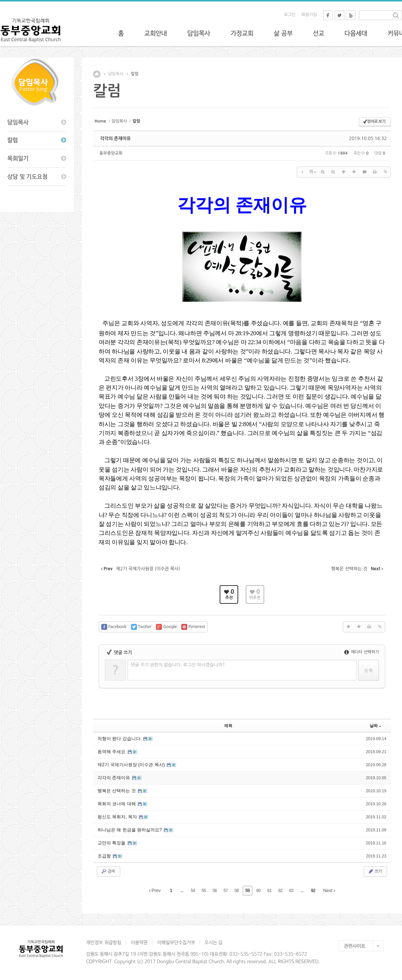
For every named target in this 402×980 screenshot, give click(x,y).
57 (225, 891)
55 (204, 891)
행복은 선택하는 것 (117, 791)
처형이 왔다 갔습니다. (120, 739)
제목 (228, 726)
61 (269, 891)
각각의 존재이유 (115, 139)
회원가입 (309, 15)
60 (258, 891)
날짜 (375, 726)
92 (313, 891)
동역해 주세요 (112, 752)
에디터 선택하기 (362, 652)
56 (215, 891)
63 (291, 891)
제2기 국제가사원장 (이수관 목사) (132, 765)
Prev (155, 891)
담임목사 (116, 74)
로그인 (290, 15)
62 (280, 891)
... (182, 891)
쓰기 (375, 871)
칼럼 (135, 74)
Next (329, 891)
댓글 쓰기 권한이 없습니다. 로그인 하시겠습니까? (178, 665)
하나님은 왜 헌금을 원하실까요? (130, 830)
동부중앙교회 (111, 153)
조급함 (105, 856)
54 (193, 891)
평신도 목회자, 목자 (118, 817)
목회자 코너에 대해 (117, 804)
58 (237, 891)
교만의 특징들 (112, 843)
